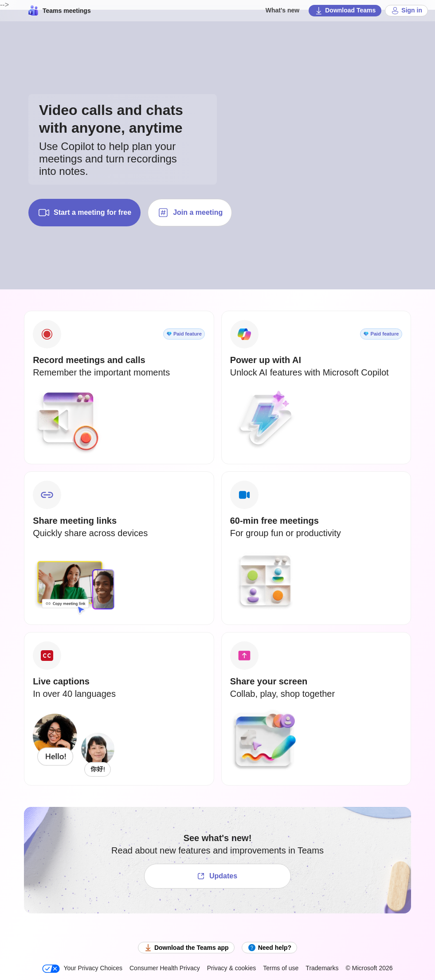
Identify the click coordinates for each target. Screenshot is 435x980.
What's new (282, 10)
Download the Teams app (186, 948)
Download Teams (345, 11)
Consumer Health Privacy (165, 968)
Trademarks (322, 968)
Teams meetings (60, 11)
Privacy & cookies (231, 968)
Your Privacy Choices (82, 969)
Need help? (269, 948)
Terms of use (281, 968)
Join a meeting (190, 213)
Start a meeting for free (84, 213)
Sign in (406, 11)
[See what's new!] (217, 876)
